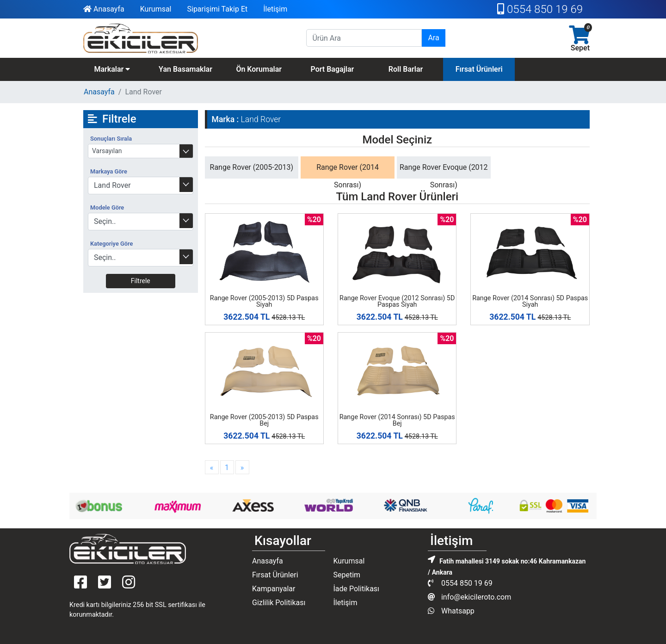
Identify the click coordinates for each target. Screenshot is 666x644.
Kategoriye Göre (111, 244)
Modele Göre (107, 207)
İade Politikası (356, 589)
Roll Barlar (406, 69)
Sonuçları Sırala (111, 139)
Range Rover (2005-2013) (252, 167)
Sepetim (347, 575)
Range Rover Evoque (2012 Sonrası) (444, 176)
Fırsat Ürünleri (479, 69)
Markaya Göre (109, 171)
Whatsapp (451, 611)
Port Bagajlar (332, 69)
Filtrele (141, 281)
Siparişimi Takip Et (217, 9)
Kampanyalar (274, 589)
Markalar (112, 69)
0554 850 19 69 (540, 9)
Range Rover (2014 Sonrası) (348, 176)
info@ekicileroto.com (469, 597)
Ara (433, 38)
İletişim (275, 9)
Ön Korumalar (259, 69)
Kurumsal (156, 9)
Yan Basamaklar (185, 69)
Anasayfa (104, 9)
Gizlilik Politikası (279, 603)
